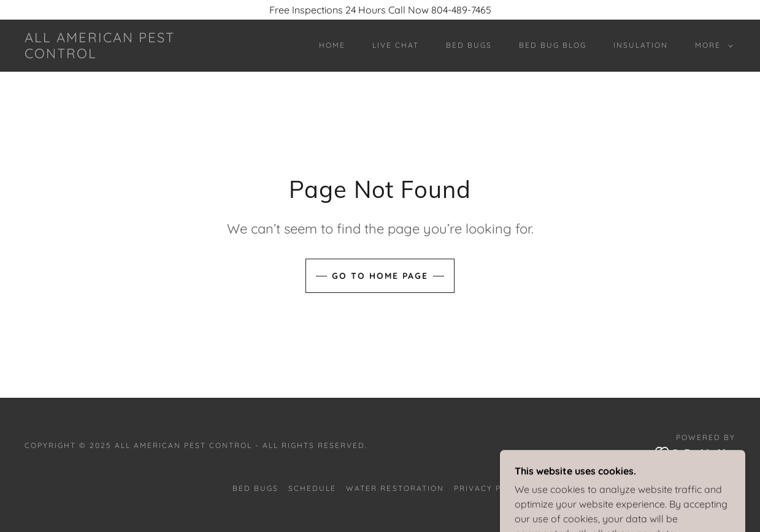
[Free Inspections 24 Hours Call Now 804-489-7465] (380, 10)
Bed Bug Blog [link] (553, 45)
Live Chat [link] (396, 45)
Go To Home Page (380, 276)
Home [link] (332, 45)
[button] (712, 45)
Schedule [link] (312, 488)
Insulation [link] (641, 45)
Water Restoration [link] (395, 488)
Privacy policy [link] (491, 488)
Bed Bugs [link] (469, 45)
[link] (121, 55)
